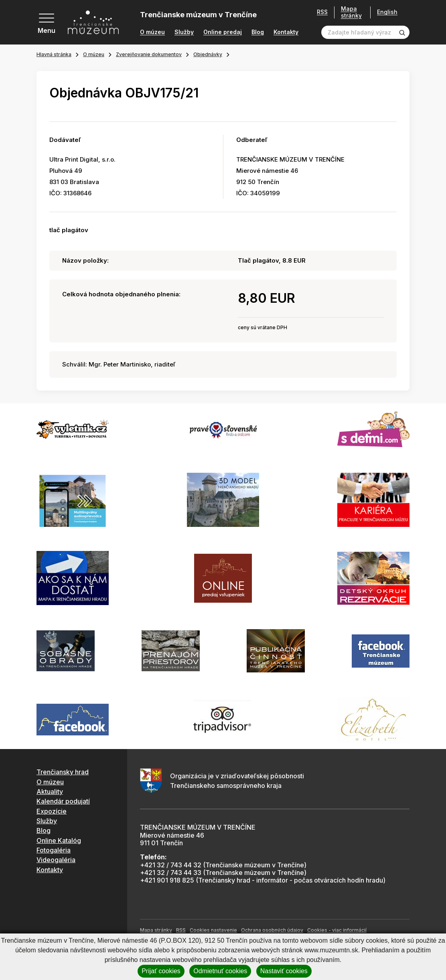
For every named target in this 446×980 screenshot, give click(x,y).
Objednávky (208, 54)
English (387, 12)
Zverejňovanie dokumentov (149, 54)
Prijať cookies (161, 971)
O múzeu (152, 32)
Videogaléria (56, 860)
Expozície (52, 811)
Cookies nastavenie (213, 930)
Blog (258, 32)
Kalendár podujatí (63, 801)
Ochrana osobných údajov (272, 930)
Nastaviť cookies (284, 971)
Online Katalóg (59, 840)
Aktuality (50, 792)
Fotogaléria (54, 850)
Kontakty (286, 32)
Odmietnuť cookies (220, 971)
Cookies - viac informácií (337, 930)
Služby (184, 32)
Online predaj (223, 32)
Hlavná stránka (54, 54)
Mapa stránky (351, 12)
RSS (322, 12)
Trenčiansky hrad (63, 772)
